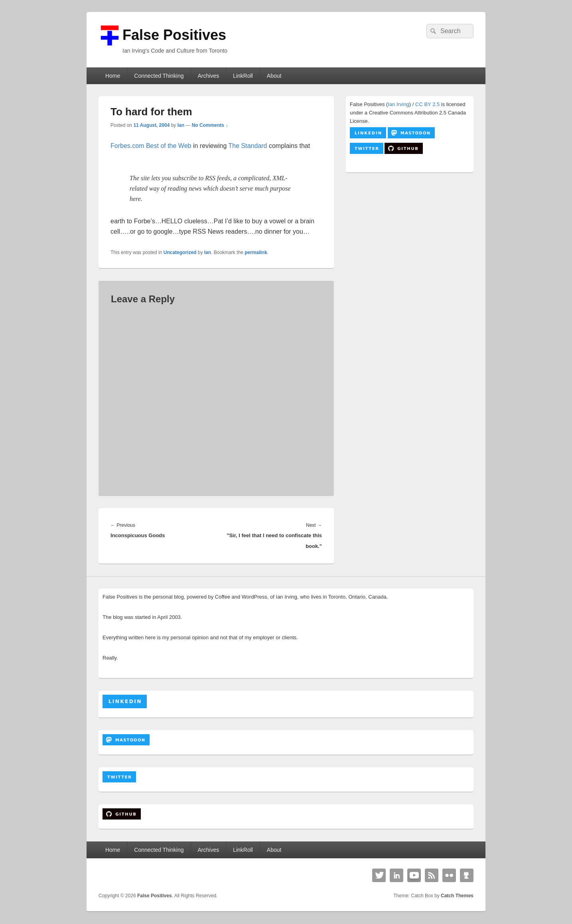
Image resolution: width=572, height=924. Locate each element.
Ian (181, 125)
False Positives (174, 35)
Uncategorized (180, 252)
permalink (256, 252)
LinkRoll (243, 76)
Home (113, 76)
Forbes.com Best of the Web (151, 146)
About (274, 76)
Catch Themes (457, 896)
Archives (208, 76)
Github (467, 875)
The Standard (248, 146)
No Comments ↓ (210, 125)
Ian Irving (398, 104)
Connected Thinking (159, 76)
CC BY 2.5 (427, 104)
